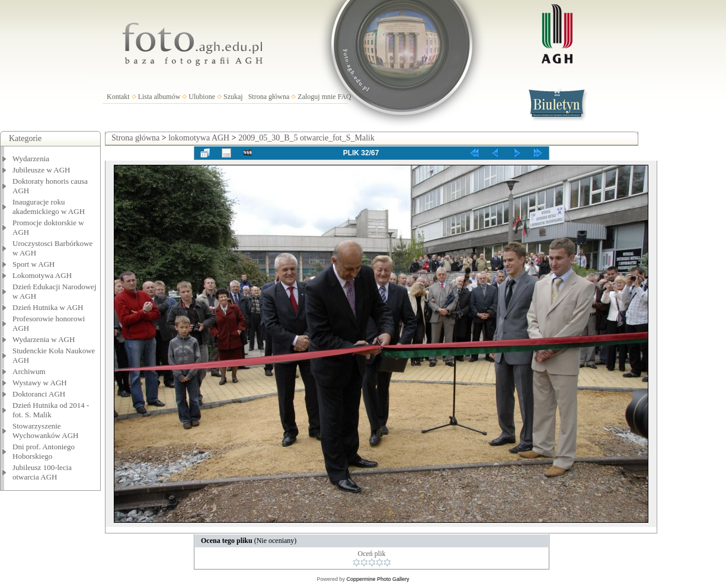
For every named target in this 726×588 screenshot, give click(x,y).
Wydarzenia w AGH (44, 339)
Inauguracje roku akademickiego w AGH (49, 207)
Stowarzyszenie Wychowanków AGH (46, 431)
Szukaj (233, 97)
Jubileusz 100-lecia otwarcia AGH (42, 472)
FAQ (345, 97)
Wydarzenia (31, 159)
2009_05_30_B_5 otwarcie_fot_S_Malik (306, 138)
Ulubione (202, 97)
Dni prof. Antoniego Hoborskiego (44, 451)
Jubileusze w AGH (41, 170)
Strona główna (269, 97)
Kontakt (118, 97)
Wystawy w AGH (40, 383)
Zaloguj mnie (316, 97)
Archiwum (29, 371)
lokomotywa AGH (199, 138)
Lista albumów (159, 97)
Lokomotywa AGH (42, 275)
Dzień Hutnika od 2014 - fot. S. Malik (51, 410)
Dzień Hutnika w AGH (48, 307)
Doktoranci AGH (39, 394)
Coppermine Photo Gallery (378, 579)
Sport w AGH (34, 264)
